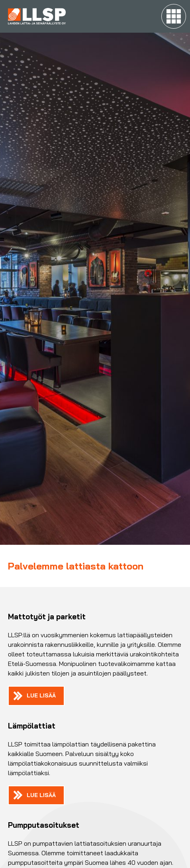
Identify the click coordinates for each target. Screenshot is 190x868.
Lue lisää (41, 695)
